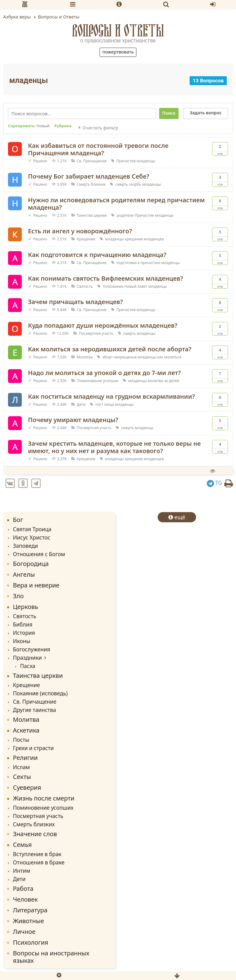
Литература (30, 910)
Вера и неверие (36, 585)
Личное (24, 932)
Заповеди (26, 546)
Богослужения (31, 649)
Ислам (21, 767)
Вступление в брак (37, 854)
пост (99, 404)
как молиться (169, 357)
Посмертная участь (96, 333)
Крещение (86, 239)
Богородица (31, 564)
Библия (23, 624)
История (24, 633)
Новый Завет (136, 286)
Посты (21, 740)
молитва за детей (163, 381)
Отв (220, 149)
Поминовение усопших (98, 381)
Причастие (126, 161)
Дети (81, 404)
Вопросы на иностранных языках (51, 957)
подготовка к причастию (138, 263)
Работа (23, 889)
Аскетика (26, 730)
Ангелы (24, 574)
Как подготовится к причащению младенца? (97, 255)
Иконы (22, 641)
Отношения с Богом (39, 554)
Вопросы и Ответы (118, 30)
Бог (18, 520)
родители (125, 215)
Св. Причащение (92, 161)
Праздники (27, 658)
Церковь (26, 607)
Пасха (28, 666)
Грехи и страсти (33, 748)
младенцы (146, 161)
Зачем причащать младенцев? (75, 302)
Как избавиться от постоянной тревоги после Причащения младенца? (98, 149)
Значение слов (35, 834)
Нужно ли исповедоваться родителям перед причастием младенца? (116, 204)
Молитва (85, 357)
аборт (108, 357)
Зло (18, 596)
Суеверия (27, 787)
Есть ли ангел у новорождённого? (80, 231)
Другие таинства (34, 710)
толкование (113, 286)
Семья (22, 845)
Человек (25, 899)
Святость (85, 286)
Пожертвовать (118, 52)
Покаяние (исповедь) (40, 693)
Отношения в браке (39, 862)
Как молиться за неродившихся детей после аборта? (110, 349)
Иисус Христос (32, 537)
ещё (177, 517)
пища (109, 404)
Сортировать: (29, 126)
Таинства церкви (92, 215)
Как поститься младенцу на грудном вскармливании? (111, 396)
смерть (122, 184)
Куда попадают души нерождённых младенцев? (103, 325)
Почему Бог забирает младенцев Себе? (89, 176)
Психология (31, 942)
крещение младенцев (144, 239)
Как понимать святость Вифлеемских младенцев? (106, 278)
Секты (22, 777)
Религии (25, 758)
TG (214, 483)
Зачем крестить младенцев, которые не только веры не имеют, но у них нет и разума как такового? (114, 447)
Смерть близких (91, 184)
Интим (22, 871)
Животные (28, 921)
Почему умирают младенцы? (73, 420)
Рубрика (63, 126)
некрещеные (125, 357)
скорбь (135, 184)
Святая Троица (32, 529)
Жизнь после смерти (44, 798)
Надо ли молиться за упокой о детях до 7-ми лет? (104, 373)
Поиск (169, 113)
